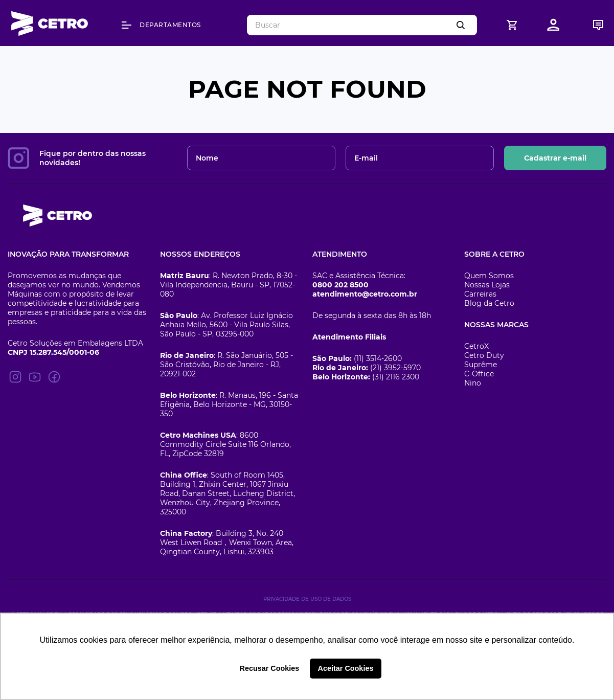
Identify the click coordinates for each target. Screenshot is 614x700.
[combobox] (362, 25)
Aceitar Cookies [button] (346, 668)
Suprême (481, 365)
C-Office (479, 374)
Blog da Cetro (489, 303)
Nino (473, 383)
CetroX (476, 346)
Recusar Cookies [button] (270, 668)
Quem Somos (489, 276)
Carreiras (480, 294)
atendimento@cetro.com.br (365, 294)
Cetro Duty (484, 355)
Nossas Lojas (487, 285)
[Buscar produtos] (463, 25)
